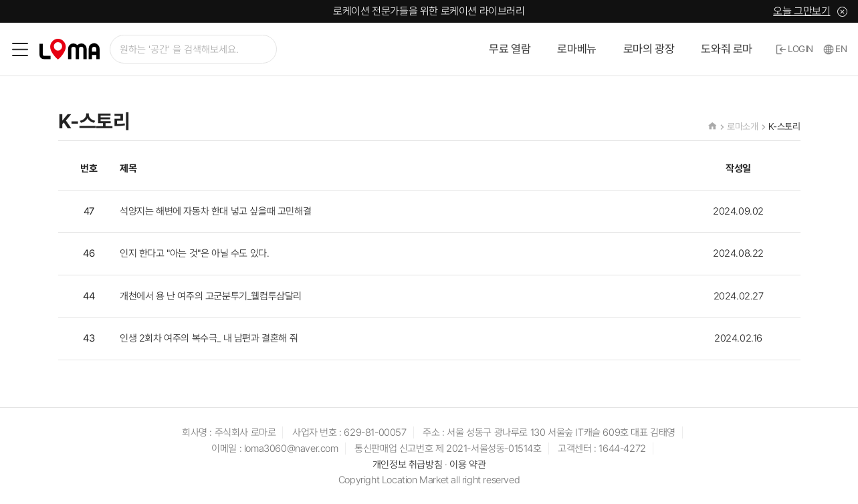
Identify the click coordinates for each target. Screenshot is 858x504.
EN (835, 49)
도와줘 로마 (727, 49)
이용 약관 (467, 465)
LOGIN (794, 49)
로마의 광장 (649, 49)
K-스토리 (784, 126)
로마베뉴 (576, 49)
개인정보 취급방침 (407, 465)
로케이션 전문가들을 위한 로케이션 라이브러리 (429, 11)
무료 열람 (510, 49)
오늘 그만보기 (801, 11)
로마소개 (742, 126)
